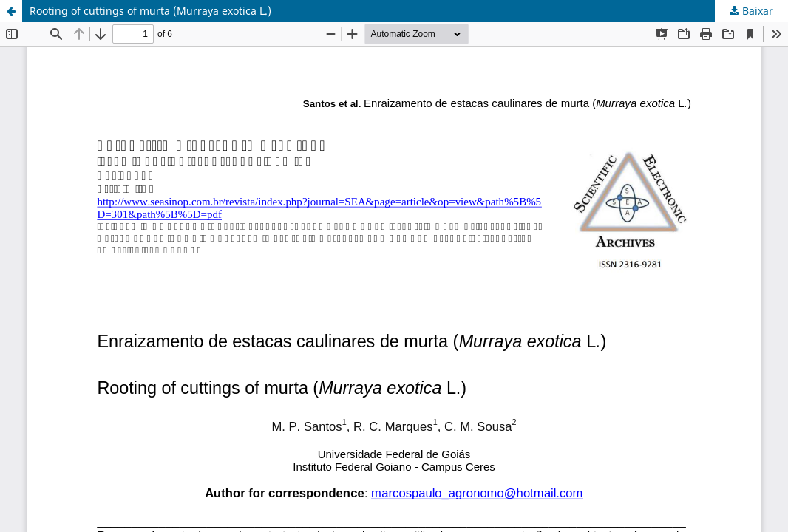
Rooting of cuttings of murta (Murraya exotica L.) (150, 11)
